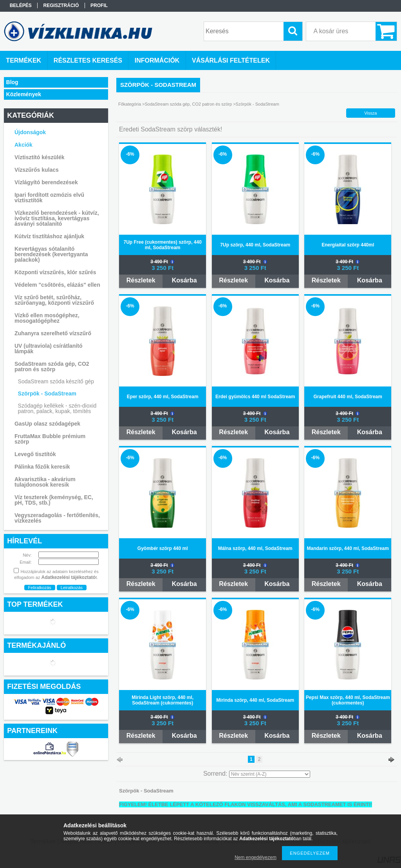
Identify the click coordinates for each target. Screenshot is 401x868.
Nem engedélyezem (256, 857)
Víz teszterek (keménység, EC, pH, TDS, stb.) (54, 500)
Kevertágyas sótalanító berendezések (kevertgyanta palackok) (51, 254)
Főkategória (130, 104)
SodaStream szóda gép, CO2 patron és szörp (189, 104)
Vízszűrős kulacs (37, 170)
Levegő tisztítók (35, 454)
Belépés (21, 5)
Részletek (141, 280)
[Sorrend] (270, 774)
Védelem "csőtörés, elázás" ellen (57, 285)
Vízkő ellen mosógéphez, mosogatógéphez (47, 318)
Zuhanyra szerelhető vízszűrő (53, 333)
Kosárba (184, 280)
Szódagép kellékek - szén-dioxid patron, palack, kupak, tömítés (57, 408)
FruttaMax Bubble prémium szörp (50, 439)
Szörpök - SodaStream (47, 394)
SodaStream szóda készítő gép (56, 381)
